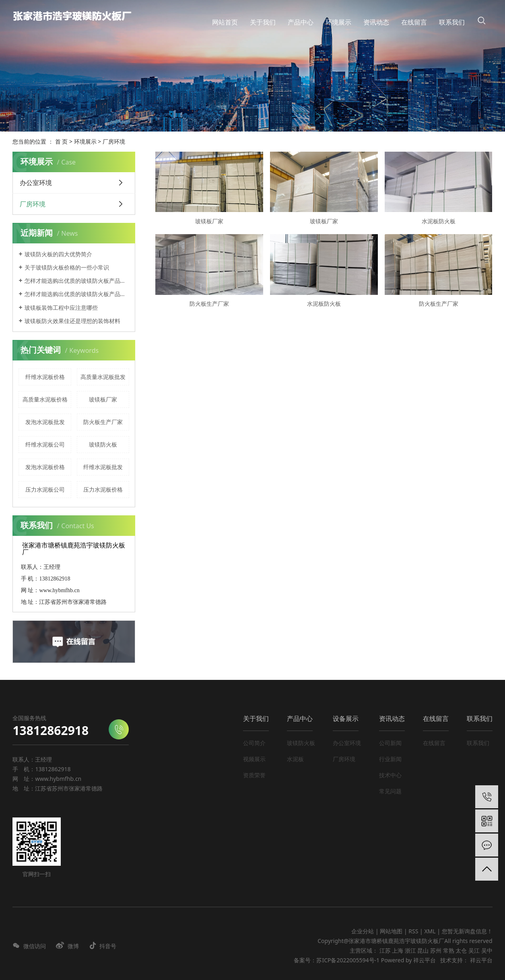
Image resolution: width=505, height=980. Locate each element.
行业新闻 (390, 759)
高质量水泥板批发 (103, 377)
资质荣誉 (254, 775)
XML (430, 931)
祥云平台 (425, 960)
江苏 (385, 950)
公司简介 (254, 743)
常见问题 (390, 791)
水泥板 (295, 759)
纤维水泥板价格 (45, 377)
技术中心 (390, 775)
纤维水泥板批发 (103, 467)
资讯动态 (392, 719)
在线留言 (436, 719)
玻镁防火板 (103, 444)
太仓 (461, 950)
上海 (398, 950)
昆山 (423, 950)
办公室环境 (36, 183)
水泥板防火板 (439, 221)
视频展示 (254, 759)
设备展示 (346, 719)
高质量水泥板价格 (45, 399)
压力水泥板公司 (45, 489)
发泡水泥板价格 (45, 467)
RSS (413, 931)
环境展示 (85, 141)
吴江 (474, 950)
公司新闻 (390, 743)
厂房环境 (114, 141)
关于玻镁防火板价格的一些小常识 (67, 267)
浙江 (410, 950)
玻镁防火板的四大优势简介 (58, 254)
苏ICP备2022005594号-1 (348, 960)
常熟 (449, 950)
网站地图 (392, 931)
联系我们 (480, 719)
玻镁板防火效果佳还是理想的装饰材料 (72, 321)
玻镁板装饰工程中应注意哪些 (61, 308)
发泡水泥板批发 (45, 422)
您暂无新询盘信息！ (467, 931)
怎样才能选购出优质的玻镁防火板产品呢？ (77, 281)
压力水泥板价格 (103, 489)
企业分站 (363, 931)
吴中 (487, 950)
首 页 (62, 141)
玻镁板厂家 (103, 399)
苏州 (436, 950)
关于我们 (256, 719)
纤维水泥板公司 (45, 444)
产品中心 (300, 719)
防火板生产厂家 (103, 422)
